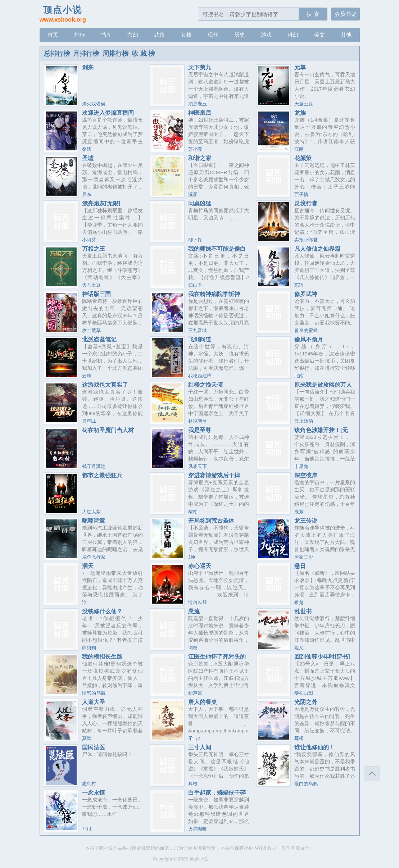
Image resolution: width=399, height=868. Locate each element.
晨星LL (89, 421)
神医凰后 (200, 113)
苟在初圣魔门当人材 (108, 430)
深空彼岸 (306, 475)
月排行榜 (86, 54)
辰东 (87, 195)
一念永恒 (94, 792)
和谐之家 (200, 158)
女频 (186, 35)
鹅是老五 (198, 104)
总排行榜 (57, 54)
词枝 (193, 648)
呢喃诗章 (94, 521)
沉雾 (193, 195)
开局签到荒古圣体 (211, 521)
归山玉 (195, 285)
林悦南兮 (198, 421)
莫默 (87, 739)
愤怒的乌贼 (94, 693)
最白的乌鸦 (306, 784)
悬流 (194, 611)
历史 (240, 35)
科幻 (293, 35)
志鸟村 (89, 784)
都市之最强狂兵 (102, 475)
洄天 (88, 566)
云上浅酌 (304, 421)
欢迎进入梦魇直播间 (108, 113)
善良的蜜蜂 (306, 331)
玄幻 (133, 35)
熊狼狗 (89, 648)
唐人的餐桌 (203, 702)
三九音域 (198, 331)
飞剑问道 (200, 339)
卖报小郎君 (306, 240)
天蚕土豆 (304, 104)
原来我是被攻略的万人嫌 (323, 387)
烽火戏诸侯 (94, 104)
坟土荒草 (91, 331)
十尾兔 (301, 467)
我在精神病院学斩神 (214, 294)
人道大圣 (94, 702)
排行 (80, 35)
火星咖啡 (198, 829)
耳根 (299, 739)
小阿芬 (89, 240)
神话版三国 (96, 294)
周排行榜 (115, 54)
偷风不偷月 (309, 339)
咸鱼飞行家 (94, 557)
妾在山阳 (304, 693)
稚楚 (299, 603)
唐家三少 (304, 557)
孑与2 (194, 739)
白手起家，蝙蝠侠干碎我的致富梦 (217, 795)
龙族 (300, 113)
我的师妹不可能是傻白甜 (217, 251)
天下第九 (200, 67)
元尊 (300, 67)
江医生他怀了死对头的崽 (217, 659)
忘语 (299, 285)
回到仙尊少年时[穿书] (322, 656)
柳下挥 (195, 240)
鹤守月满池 (94, 467)
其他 (346, 35)
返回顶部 (372, 774)
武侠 (159, 35)
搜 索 (313, 14)
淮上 (87, 603)
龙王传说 (306, 521)
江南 (299, 149)
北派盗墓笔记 (99, 339)
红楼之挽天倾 (205, 385)
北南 (299, 376)
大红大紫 (91, 512)
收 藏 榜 (144, 54)
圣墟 (88, 158)
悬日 (300, 566)
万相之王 (94, 249)
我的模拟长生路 (102, 656)
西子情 (301, 195)
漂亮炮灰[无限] (101, 203)
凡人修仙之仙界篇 (317, 249)
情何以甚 (198, 603)
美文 (319, 35)
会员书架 (345, 14)
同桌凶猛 (200, 203)
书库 (106, 35)
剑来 (88, 67)
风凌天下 (198, 467)
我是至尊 (200, 430)
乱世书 (303, 611)
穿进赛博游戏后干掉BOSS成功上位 (214, 478)
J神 (192, 557)
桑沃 (87, 149)
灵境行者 (306, 203)
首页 (53, 35)
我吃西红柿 (200, 376)
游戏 (266, 35)
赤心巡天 (200, 566)
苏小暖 (195, 149)
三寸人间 (200, 747)
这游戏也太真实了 (105, 385)
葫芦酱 (195, 693)
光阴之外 (306, 702)
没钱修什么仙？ (102, 611)
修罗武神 (306, 294)
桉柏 (193, 512)
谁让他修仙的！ (314, 747)
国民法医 (94, 747)
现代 (213, 35)
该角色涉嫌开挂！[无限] (321, 433)
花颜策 (303, 158)
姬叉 (299, 648)
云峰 (87, 376)
